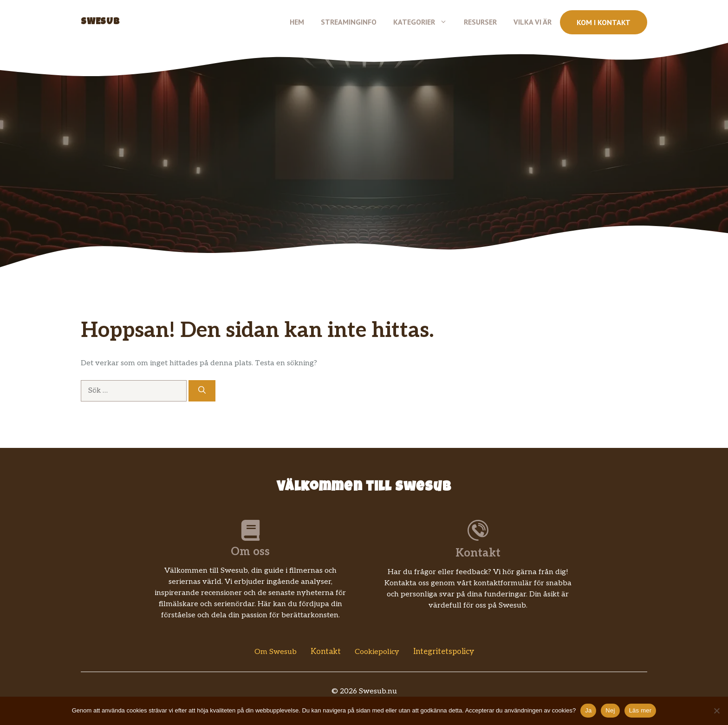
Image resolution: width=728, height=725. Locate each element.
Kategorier (424, 22)
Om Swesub (276, 652)
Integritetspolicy (444, 652)
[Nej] (716, 711)
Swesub (100, 22)
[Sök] (202, 391)
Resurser (480, 22)
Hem (297, 22)
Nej (610, 710)
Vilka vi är (533, 22)
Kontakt (326, 652)
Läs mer (640, 710)
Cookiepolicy (377, 652)
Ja (588, 710)
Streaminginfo (349, 22)
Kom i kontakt (604, 22)
